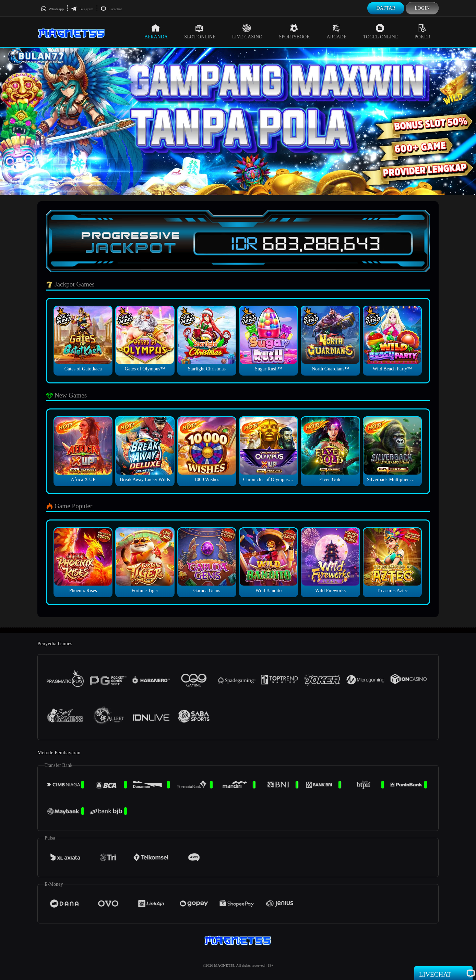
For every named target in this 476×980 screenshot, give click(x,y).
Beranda (156, 32)
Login (422, 8)
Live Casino (247, 32)
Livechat (111, 9)
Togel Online (381, 32)
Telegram (82, 9)
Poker (423, 32)
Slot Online (200, 32)
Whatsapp (52, 9)
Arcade (337, 32)
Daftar (386, 8)
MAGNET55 (224, 965)
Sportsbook (294, 32)
